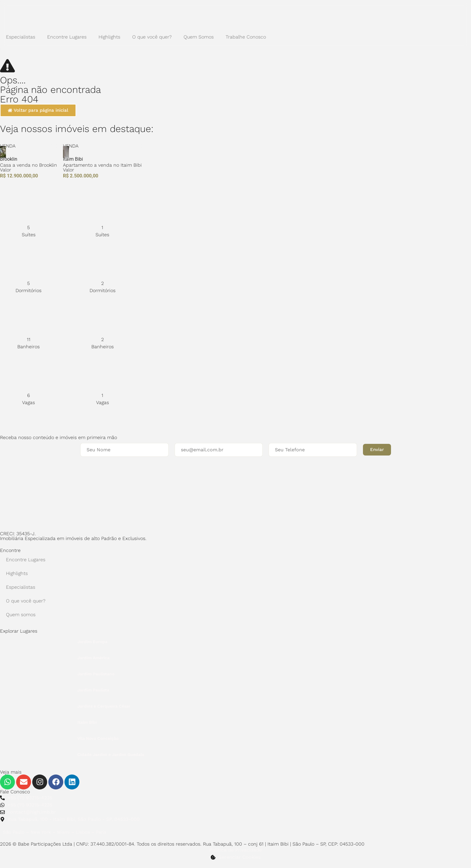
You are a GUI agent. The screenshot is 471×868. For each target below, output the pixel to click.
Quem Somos (199, 37)
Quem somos (21, 615)
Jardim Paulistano (96, 674)
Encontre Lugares (67, 37)
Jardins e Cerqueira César (104, 706)
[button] (377, 450)
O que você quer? (152, 37)
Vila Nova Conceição (98, 738)
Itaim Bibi (87, 722)
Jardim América (93, 658)
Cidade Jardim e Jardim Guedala (111, 754)
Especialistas (21, 37)
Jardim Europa (92, 642)
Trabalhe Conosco (246, 37)
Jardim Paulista (93, 690)
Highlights (109, 37)
